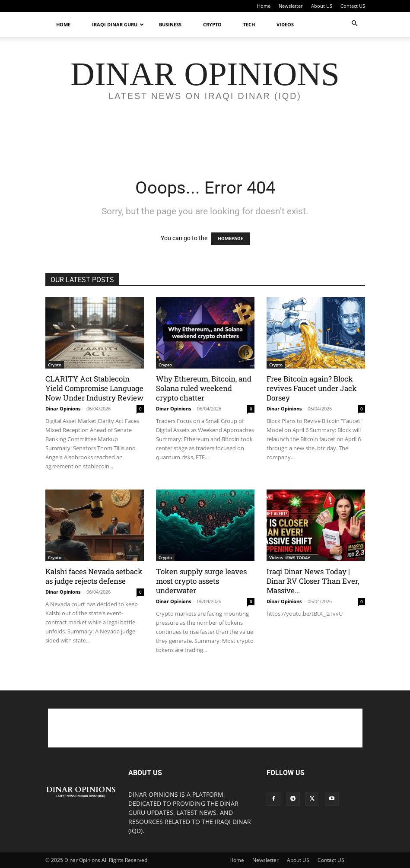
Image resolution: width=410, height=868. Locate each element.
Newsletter (291, 6)
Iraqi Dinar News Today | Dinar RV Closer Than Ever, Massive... (313, 581)
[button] (355, 24)
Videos (285, 24)
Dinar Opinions (63, 409)
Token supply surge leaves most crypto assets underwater (201, 581)
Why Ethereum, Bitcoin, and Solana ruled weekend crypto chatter (204, 388)
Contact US (353, 6)
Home (264, 6)
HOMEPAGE (230, 239)
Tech (249, 24)
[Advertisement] (205, 143)
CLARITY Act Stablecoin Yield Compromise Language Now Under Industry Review (94, 388)
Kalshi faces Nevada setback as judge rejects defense (94, 576)
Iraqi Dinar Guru (118, 24)
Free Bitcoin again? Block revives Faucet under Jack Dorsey (312, 388)
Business (170, 24)
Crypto (212, 24)
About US (322, 6)
